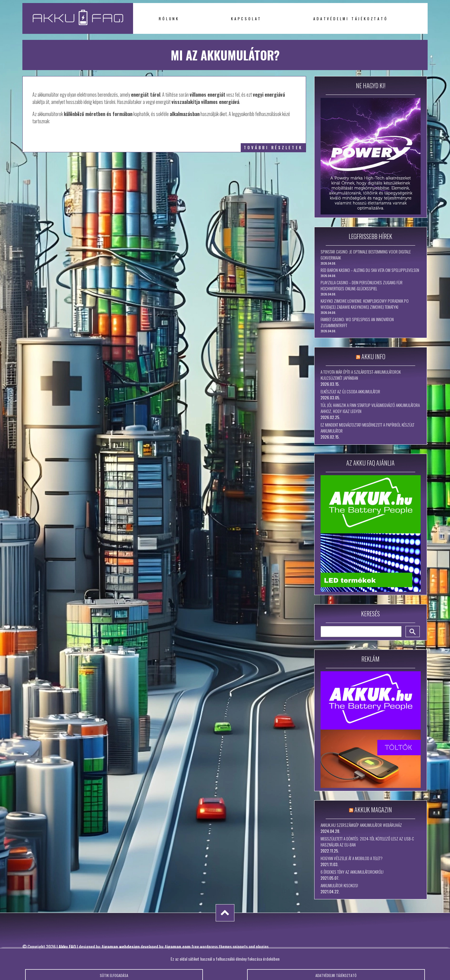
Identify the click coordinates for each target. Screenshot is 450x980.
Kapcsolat (246, 19)
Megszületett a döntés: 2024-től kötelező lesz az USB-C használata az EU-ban (367, 842)
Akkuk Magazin (373, 810)
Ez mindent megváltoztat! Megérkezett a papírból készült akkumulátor (367, 428)
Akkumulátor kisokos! (339, 885)
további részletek (273, 148)
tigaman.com (178, 946)
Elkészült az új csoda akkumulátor (350, 392)
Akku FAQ (67, 946)
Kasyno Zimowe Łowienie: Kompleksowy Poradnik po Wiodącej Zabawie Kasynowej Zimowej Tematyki (365, 304)
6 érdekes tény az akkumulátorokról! (352, 872)
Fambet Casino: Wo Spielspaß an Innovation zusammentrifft (357, 322)
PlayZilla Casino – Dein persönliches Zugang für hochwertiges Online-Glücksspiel (362, 285)
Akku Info (373, 356)
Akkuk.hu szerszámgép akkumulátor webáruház (361, 825)
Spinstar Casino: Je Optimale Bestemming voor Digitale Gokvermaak (366, 255)
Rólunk (169, 19)
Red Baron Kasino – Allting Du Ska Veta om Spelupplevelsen (370, 270)
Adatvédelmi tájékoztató (351, 19)
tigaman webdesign (121, 946)
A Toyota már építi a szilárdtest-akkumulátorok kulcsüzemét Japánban (361, 375)
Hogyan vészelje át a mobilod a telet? (352, 858)
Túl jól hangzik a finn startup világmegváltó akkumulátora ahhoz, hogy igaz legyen (370, 408)
